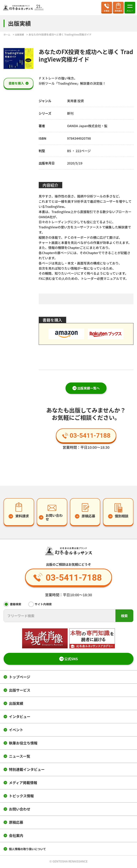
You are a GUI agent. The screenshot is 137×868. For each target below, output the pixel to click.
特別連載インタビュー (27, 770)
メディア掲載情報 (23, 783)
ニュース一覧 (20, 757)
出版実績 (16, 704)
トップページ (20, 678)
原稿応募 (16, 823)
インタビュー (20, 717)
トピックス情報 (21, 796)
